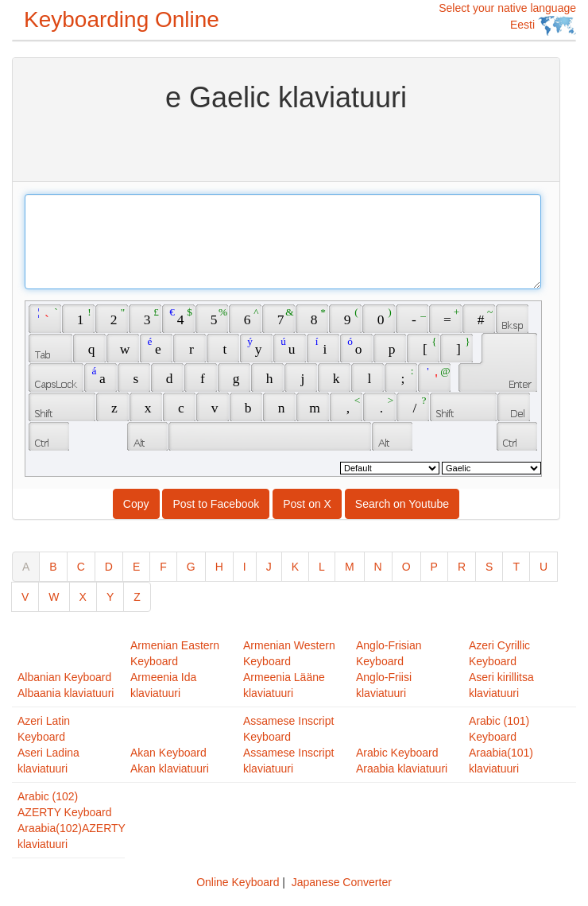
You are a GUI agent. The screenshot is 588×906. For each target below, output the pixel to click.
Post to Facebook (216, 504)
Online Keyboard (238, 882)
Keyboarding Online (122, 19)
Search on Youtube (402, 504)
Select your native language (507, 19)
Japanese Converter (342, 882)
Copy (136, 504)
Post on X (307, 504)
